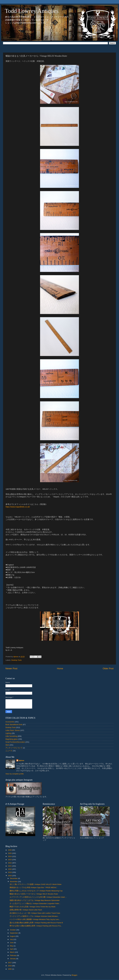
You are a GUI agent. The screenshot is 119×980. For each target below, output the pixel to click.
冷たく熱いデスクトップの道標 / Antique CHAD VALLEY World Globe (36, 884)
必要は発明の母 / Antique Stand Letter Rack (26, 910)
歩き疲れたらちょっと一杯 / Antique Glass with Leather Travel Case (35, 913)
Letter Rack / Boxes (13, 730)
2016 (10, 966)
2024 (10, 856)
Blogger (74, 975)
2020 (10, 869)
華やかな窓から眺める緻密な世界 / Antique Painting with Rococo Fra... (36, 926)
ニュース (9, 751)
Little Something (11, 736)
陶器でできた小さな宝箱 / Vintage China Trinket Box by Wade (33, 907)
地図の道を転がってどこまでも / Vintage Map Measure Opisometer (35, 900)
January (13, 959)
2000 (10, 969)
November (14, 882)
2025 (10, 853)
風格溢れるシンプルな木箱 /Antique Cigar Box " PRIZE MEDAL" (33, 887)
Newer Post (11, 668)
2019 (10, 872)
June (12, 943)
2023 (10, 860)
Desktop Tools (16, 660)
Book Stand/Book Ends (14, 725)
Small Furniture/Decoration (15, 742)
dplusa (21, 760)
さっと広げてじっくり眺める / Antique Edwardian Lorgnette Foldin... (35, 904)
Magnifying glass (12, 739)
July (12, 939)
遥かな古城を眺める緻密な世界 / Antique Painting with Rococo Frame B (36, 923)
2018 (10, 876)
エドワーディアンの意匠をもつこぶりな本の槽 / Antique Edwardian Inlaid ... (38, 897)
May (12, 946)
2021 (10, 866)
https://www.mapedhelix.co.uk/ (18, 507)
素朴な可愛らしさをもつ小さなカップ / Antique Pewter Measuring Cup (36, 891)
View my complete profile (15, 774)
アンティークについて (14, 748)
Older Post (108, 668)
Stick (7, 745)
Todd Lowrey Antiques (32, 11)
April (12, 949)
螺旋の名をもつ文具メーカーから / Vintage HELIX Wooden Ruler (34, 894)
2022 (10, 863)
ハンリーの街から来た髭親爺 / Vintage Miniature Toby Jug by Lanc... (35, 919)
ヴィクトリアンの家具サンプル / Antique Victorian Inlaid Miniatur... (34, 916)
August (13, 936)
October (13, 930)
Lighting (8, 733)
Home (60, 668)
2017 (10, 963)
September (14, 933)
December (14, 878)
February (13, 955)
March (12, 952)
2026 (10, 850)
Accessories (10, 722)
